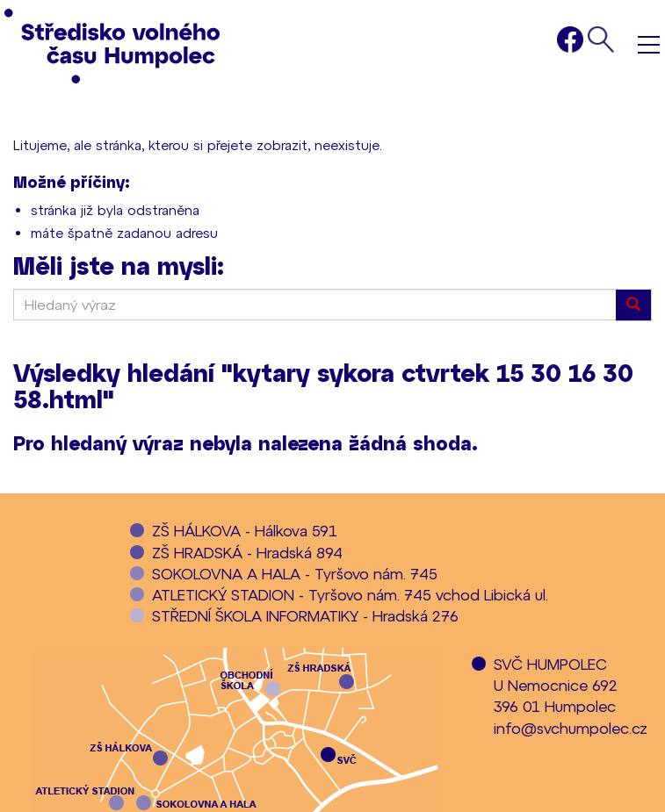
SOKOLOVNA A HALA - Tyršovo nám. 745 (295, 573)
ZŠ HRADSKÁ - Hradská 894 (247, 552)
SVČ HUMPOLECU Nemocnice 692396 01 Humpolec (556, 685)
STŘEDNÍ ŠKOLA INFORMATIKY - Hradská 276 (305, 615)
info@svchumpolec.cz (571, 728)
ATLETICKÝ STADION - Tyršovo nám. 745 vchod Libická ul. (350, 594)
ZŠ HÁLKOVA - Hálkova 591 (245, 530)
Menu (649, 44)
